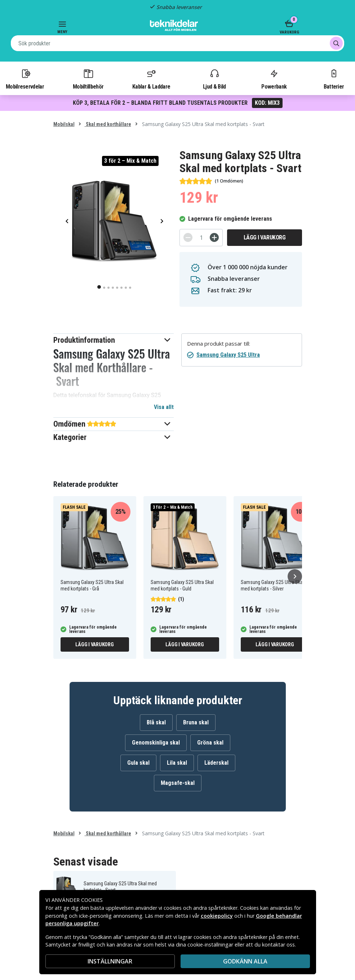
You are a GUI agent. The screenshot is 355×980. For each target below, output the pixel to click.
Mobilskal (64, 124)
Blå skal (156, 722)
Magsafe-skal (178, 783)
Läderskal (216, 763)
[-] (188, 237)
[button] (114, 340)
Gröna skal (210, 743)
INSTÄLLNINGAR (110, 961)
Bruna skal (196, 722)
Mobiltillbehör (88, 79)
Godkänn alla (245, 961)
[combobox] (177, 43)
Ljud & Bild (214, 79)
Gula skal (138, 763)
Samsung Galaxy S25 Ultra (228, 355)
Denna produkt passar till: (219, 344)
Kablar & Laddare (151, 79)
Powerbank (274, 79)
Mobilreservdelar (25, 79)
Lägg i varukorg (265, 237)
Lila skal (177, 763)
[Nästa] (295, 576)
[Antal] (201, 238)
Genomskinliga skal (156, 743)
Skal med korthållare (108, 124)
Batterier (334, 79)
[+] (214, 237)
